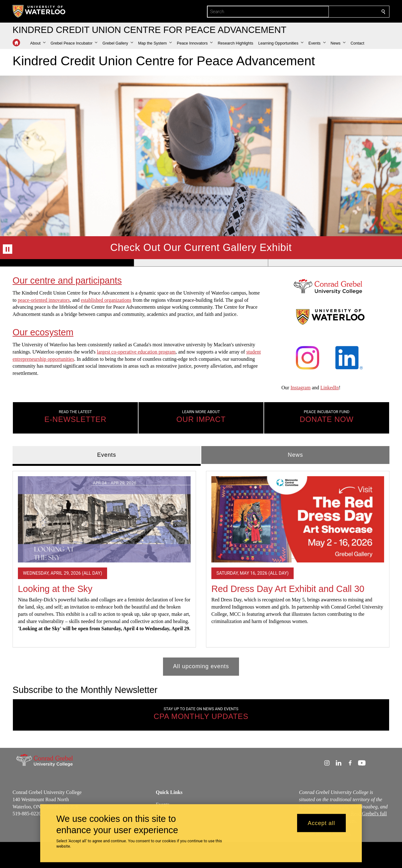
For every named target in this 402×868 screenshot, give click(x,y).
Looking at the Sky (55, 588)
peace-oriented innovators (44, 300)
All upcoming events (201, 666)
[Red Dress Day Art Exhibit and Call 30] (298, 519)
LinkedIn (330, 388)
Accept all (321, 823)
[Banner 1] (67, 263)
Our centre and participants (67, 280)
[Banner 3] (335, 263)
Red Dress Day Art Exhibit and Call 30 (288, 588)
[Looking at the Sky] (104, 519)
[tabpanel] (201, 571)
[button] (38, 43)
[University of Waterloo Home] (39, 11)
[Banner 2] (201, 263)
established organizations (106, 300)
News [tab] (295, 455)
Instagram (301, 388)
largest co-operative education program (136, 352)
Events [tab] (106, 455)
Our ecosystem (43, 332)
